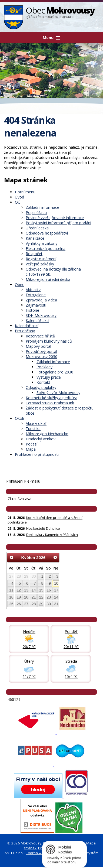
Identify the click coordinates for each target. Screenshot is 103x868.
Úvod (19, 197)
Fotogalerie (36, 295)
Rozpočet (34, 254)
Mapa (31, 449)
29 (41, 604)
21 (34, 597)
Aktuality (33, 290)
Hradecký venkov (41, 439)
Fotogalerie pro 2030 (55, 372)
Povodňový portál (41, 351)
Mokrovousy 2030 (41, 357)
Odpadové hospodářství (47, 233)
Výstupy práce (49, 377)
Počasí (31, 444)
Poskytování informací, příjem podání (58, 223)
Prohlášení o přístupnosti (37, 454)
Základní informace (42, 207)
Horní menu (25, 192)
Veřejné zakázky (40, 264)
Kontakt (43, 382)
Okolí (19, 418)
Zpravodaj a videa (41, 300)
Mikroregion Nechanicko (47, 434)
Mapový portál (38, 346)
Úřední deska (37, 228)
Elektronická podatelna (46, 248)
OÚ (18, 202)
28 (19, 576)
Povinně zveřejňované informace (55, 218)
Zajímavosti (36, 305)
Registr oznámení (41, 259)
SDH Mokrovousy (41, 315)
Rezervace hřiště (40, 336)
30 (34, 576)
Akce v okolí (36, 423)
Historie (32, 310)
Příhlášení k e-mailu (23, 481)
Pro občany (25, 331)
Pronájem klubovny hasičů (49, 341)
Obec (19, 285)
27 (11, 576)
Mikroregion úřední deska (48, 279)
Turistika (33, 429)
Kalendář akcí (37, 321)
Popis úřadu (36, 212)
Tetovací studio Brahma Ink (50, 403)
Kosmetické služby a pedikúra (51, 398)
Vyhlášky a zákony (41, 243)
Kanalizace (35, 238)
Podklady (44, 367)
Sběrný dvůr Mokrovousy (58, 393)
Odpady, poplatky (41, 387)
